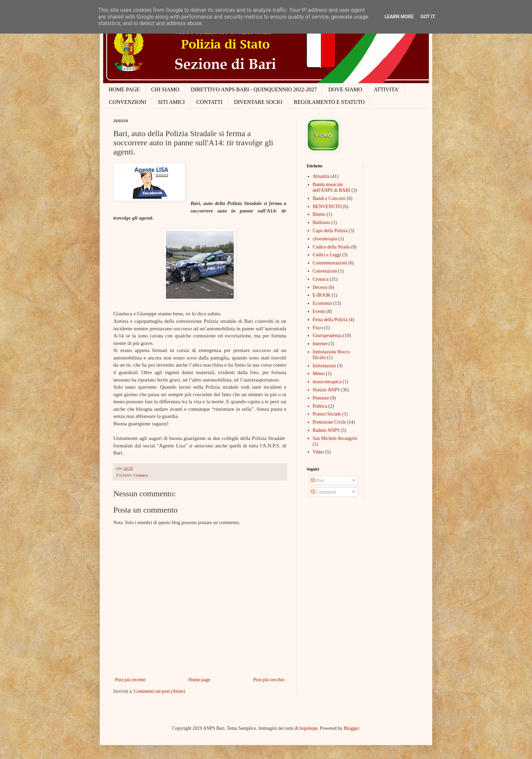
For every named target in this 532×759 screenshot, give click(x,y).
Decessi (320, 287)
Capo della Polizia (330, 231)
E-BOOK (322, 295)
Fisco (318, 328)
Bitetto (319, 214)
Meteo (319, 374)
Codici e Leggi (327, 255)
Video (318, 452)
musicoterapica (327, 382)
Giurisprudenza (327, 336)
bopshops (309, 728)
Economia (322, 303)
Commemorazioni (330, 263)
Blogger (351, 728)
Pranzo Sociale (327, 414)
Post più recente (130, 680)
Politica (320, 406)
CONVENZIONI (128, 102)
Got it (428, 17)
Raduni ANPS (326, 430)
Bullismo (321, 223)
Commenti (324, 492)
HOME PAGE (124, 89)
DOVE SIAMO (345, 89)
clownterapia (325, 239)
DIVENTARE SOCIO (258, 102)
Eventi (319, 311)
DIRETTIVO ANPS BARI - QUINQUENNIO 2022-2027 (254, 89)
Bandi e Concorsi (329, 198)
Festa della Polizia (330, 320)
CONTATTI (210, 102)
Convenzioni (325, 271)
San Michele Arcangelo (335, 438)
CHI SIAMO (165, 89)
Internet (320, 344)
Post (318, 480)
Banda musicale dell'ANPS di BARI (332, 187)
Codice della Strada (331, 247)
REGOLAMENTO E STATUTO (329, 102)
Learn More (399, 17)
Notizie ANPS (326, 390)
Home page (199, 680)
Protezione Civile (329, 422)
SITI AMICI (171, 102)
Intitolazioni (324, 366)
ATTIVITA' (386, 89)
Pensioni (321, 398)
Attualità (321, 176)
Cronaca (140, 475)
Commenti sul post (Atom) (160, 691)
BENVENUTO (327, 207)
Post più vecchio (269, 680)
